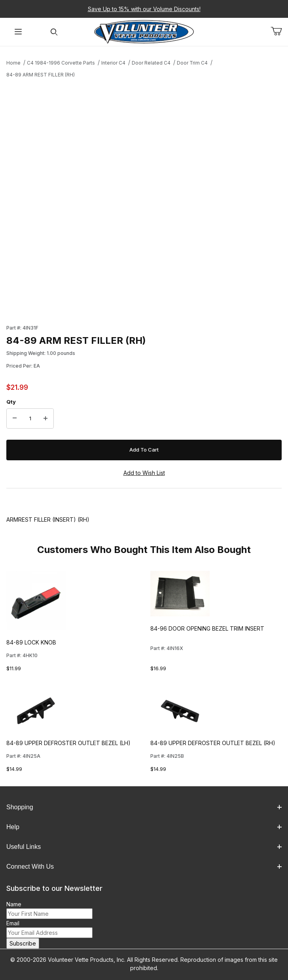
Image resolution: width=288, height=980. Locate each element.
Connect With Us (144, 867)
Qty (11, 402)
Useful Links (144, 847)
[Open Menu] (18, 32)
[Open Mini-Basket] (279, 31)
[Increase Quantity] (45, 419)
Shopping (144, 807)
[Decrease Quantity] (15, 419)
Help (144, 827)
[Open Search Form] (54, 32)
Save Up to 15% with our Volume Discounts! (144, 9)
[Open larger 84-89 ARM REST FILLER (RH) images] (144, 199)
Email (13, 923)
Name (14, 904)
